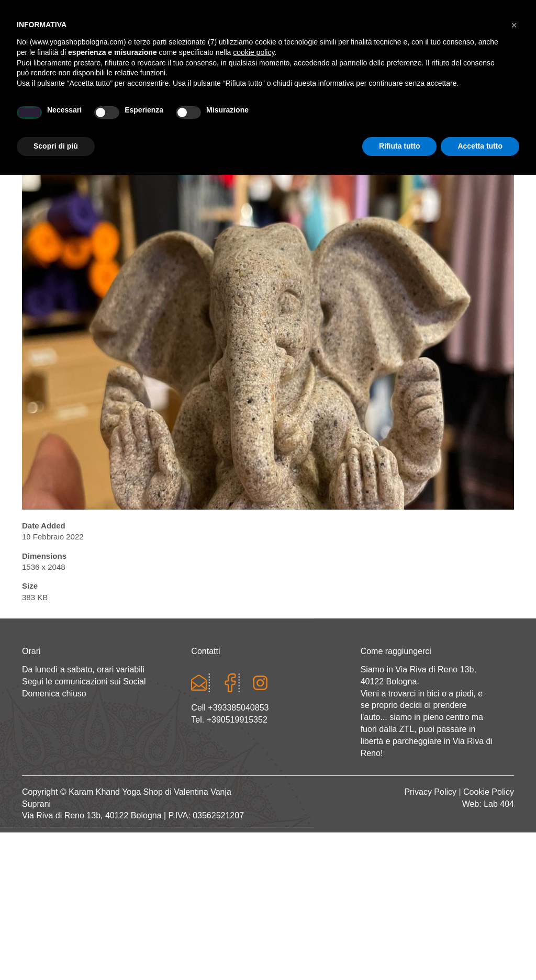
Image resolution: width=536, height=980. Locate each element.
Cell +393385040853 (230, 708)
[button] (514, 830)
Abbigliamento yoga (214, 118)
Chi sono (112, 118)
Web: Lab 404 (488, 804)
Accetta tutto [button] (480, 951)
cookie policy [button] (254, 858)
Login (383, 10)
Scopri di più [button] (56, 951)
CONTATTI (457, 118)
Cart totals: (58, 10)
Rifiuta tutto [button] (400, 951)
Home (72, 118)
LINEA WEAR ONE (297, 118)
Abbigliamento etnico (384, 118)
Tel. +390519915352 (229, 720)
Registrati (424, 10)
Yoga (151, 118)
